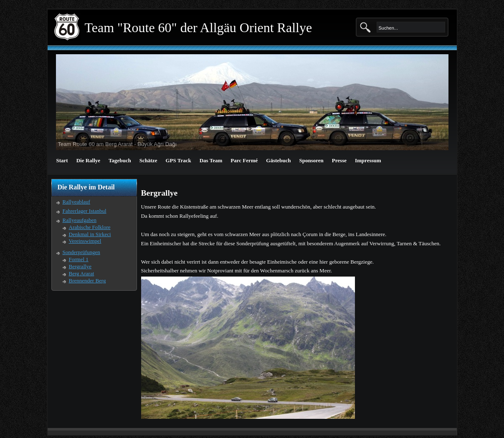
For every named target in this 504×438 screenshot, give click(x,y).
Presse (339, 160)
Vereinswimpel (85, 241)
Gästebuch (278, 160)
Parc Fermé (244, 160)
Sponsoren (312, 160)
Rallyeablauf (76, 202)
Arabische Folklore (90, 227)
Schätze (148, 160)
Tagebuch (120, 160)
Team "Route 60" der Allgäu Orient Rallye (199, 28)
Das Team (211, 160)
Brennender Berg (87, 281)
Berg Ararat (82, 273)
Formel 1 (79, 259)
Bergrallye (80, 266)
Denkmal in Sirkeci (90, 234)
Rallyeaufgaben (80, 220)
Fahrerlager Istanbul (85, 211)
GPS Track (178, 160)
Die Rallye (88, 160)
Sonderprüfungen (81, 252)
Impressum (368, 160)
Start (62, 160)
